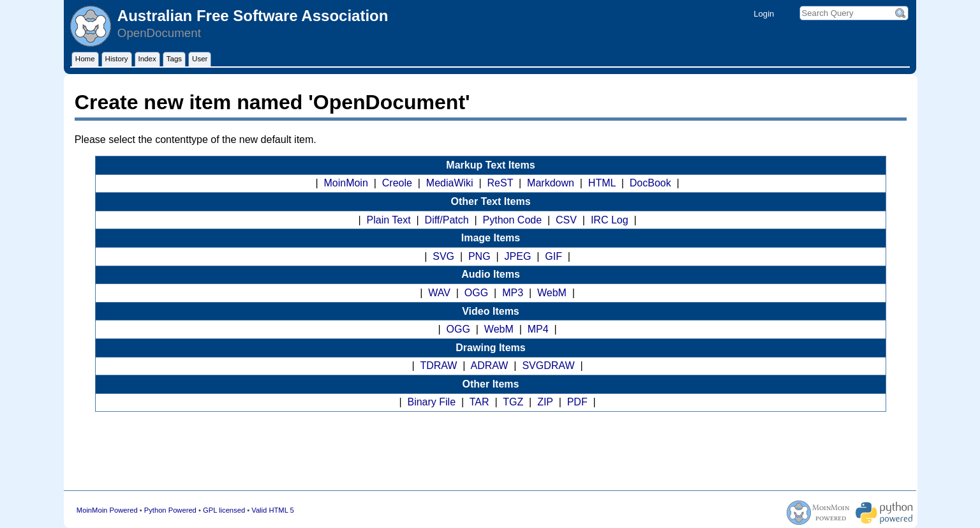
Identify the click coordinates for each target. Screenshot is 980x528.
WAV (439, 293)
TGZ (513, 402)
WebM (552, 293)
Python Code (513, 220)
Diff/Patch (447, 220)
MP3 (513, 293)
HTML (602, 183)
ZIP (545, 402)
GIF (553, 256)
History (117, 59)
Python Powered (170, 510)
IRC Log (610, 220)
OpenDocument (159, 33)
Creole (397, 183)
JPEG (518, 256)
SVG (443, 256)
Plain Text (389, 220)
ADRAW (490, 366)
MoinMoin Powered (107, 510)
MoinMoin (345, 183)
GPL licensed (224, 510)
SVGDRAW (548, 366)
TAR (479, 402)
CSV (566, 220)
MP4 (538, 329)
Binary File (431, 402)
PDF (577, 402)
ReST (501, 183)
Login (764, 14)
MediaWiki (450, 183)
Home (85, 59)
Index (147, 59)
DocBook (650, 183)
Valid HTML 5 (273, 510)
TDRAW (438, 366)
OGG (476, 293)
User (200, 59)
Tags (174, 59)
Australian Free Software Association (253, 16)
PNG (479, 256)
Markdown (551, 183)
